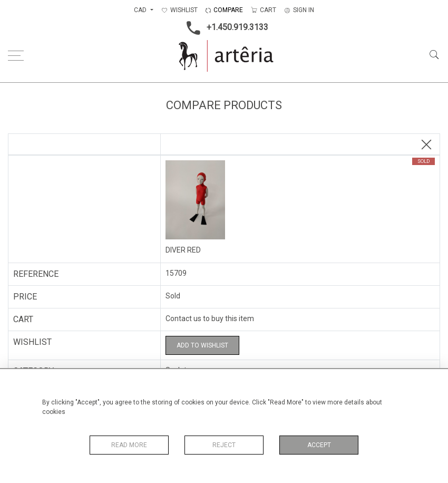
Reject (224, 445)
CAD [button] (141, 10)
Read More (129, 445)
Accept (319, 445)
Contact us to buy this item (210, 318)
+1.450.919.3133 (224, 28)
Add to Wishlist (202, 345)
